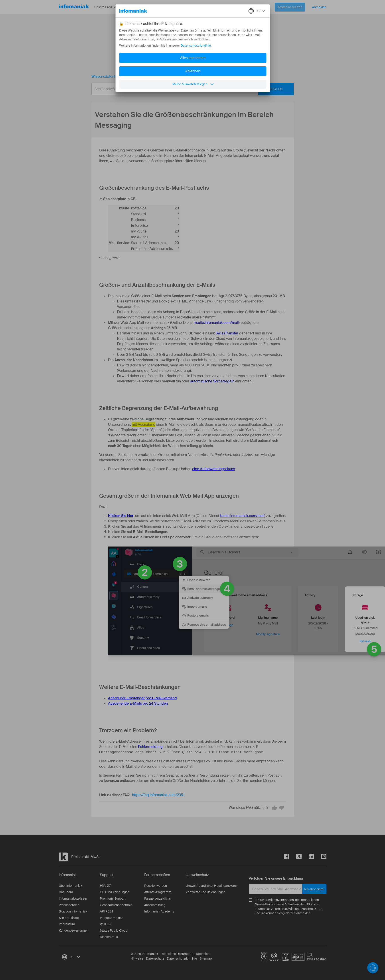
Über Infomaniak (70, 886)
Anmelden (319, 7)
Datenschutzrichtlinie (182, 958)
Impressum (67, 924)
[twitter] (295, 857)
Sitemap (206, 958)
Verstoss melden (112, 918)
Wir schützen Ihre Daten (305, 909)
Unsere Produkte (109, 7)
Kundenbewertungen (74, 930)
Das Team (66, 892)
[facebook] (286, 857)
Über (163, 7)
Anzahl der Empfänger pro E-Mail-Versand (142, 698)
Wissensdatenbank (107, 77)
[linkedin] (308, 857)
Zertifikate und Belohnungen (206, 892)
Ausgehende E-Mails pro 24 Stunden (138, 703)
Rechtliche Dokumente (177, 954)
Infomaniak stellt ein (73, 898)
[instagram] (320, 857)
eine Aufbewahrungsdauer (213, 469)
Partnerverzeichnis (157, 898)
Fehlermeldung (150, 747)
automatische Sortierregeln (212, 381)
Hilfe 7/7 (105, 886)
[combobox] (189, 89)
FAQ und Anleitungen (115, 892)
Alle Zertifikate (69, 918)
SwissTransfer (227, 333)
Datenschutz (155, 958)
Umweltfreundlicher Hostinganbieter (211, 886)
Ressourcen (140, 7)
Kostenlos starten (290, 7)
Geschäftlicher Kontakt (116, 905)
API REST (107, 911)
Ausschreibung (155, 905)
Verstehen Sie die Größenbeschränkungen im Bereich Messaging (184, 77)
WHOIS (105, 924)
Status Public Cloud (114, 930)
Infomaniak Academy (159, 911)
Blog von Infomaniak (73, 911)
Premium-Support (113, 898)
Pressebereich (69, 905)
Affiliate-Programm (158, 892)
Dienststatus (109, 937)
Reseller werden (156, 886)
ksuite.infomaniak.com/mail (217, 323)
